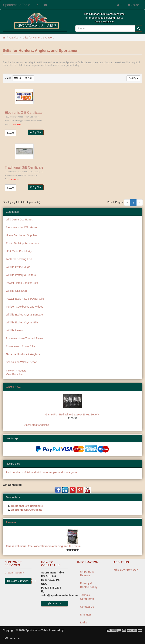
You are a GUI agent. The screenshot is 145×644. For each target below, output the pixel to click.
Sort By (133, 78)
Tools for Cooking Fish (19, 259)
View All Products (16, 371)
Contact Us (87, 607)
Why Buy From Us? (126, 570)
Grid (28, 78)
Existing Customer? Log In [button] (19, 581)
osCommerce (11, 638)
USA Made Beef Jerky (19, 251)
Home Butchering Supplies (22, 235)
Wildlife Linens (14, 330)
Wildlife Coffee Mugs (18, 267)
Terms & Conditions (87, 597)
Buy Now (36, 132)
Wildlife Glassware (17, 291)
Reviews (11, 522)
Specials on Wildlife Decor (21, 362)
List (18, 78)
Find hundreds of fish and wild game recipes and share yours (42, 472)
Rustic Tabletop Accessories (22, 243)
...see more (16, 124)
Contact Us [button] (54, 604)
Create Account (14, 573)
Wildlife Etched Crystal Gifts (22, 322)
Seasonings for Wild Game (22, 227)
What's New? (14, 387)
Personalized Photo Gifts (20, 346)
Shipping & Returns (87, 573)
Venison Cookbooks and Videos (24, 307)
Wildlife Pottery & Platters (21, 275)
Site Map (86, 615)
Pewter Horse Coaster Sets (22, 283)
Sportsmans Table (17, 5)
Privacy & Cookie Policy (89, 585)
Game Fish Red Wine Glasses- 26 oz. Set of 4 (72, 414)
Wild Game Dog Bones (19, 220)
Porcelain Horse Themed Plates (24, 338)
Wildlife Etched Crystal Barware (24, 315)
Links (84, 623)
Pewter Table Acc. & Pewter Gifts (25, 299)
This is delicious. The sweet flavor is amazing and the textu (43, 546)
